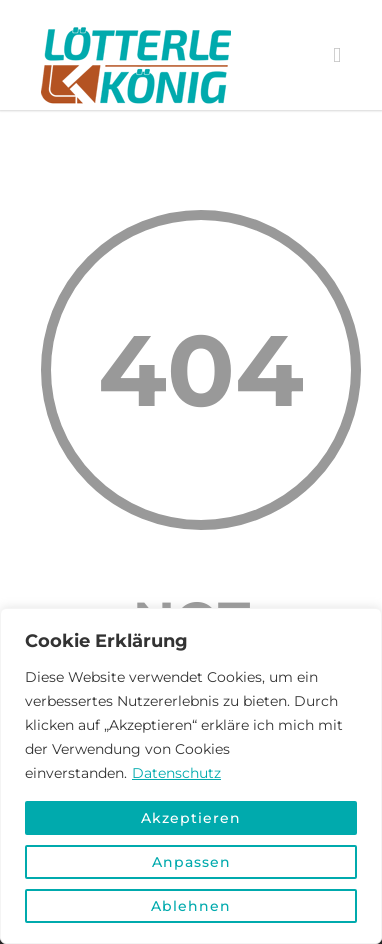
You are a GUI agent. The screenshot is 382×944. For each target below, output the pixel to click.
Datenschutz (176, 773)
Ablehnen (191, 906)
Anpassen (191, 862)
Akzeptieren (191, 818)
